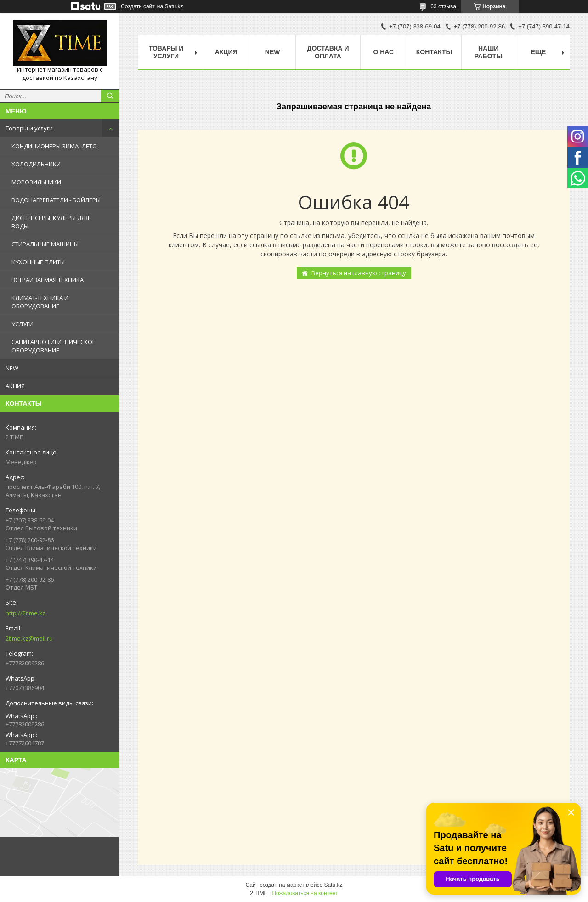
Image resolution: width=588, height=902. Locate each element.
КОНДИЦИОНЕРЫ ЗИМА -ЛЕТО (54, 146)
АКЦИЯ (15, 386)
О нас (383, 52)
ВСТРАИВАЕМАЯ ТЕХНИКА (48, 280)
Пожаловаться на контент (305, 893)
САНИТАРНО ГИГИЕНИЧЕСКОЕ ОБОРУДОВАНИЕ (54, 346)
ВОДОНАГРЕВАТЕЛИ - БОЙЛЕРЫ (56, 200)
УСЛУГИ (23, 324)
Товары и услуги (29, 128)
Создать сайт (138, 6)
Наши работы (488, 52)
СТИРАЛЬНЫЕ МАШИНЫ (45, 244)
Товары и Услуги (166, 52)
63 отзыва (443, 6)
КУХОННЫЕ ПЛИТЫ (38, 262)
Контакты (434, 52)
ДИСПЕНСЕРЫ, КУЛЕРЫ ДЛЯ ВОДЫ (50, 222)
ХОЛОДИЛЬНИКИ (36, 164)
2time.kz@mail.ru (29, 638)
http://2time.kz (25, 613)
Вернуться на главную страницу (359, 273)
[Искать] (110, 96)
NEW (12, 368)
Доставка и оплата (328, 52)
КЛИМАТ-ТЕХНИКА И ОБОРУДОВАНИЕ (40, 302)
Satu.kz (333, 885)
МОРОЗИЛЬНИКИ (36, 182)
